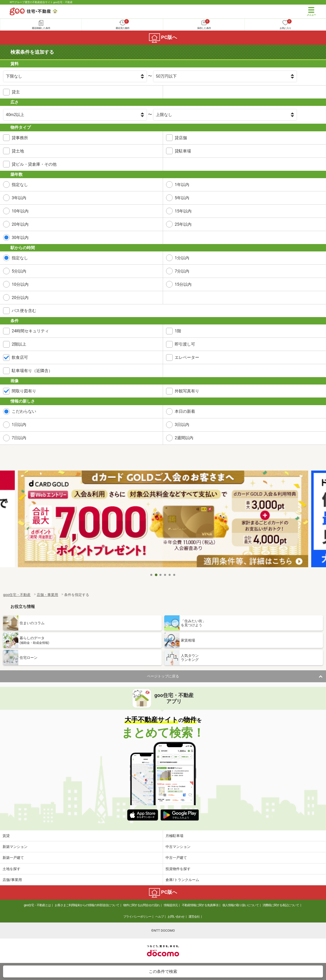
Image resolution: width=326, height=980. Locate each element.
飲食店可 (20, 357)
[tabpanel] (163, 520)
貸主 (16, 92)
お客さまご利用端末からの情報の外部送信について (87, 905)
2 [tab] (156, 575)
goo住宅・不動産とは (37, 905)
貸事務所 (20, 138)
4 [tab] (165, 575)
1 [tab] (152, 575)
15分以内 (183, 284)
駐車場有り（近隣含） (32, 371)
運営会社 (194, 917)
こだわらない (24, 411)
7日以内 (19, 438)
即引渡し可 (185, 344)
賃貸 (6, 836)
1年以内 (182, 185)
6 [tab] (174, 575)
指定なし (20, 185)
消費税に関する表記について (281, 905)
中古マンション (178, 847)
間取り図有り (24, 391)
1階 (178, 331)
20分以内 (20, 298)
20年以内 (20, 224)
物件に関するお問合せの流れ (141, 905)
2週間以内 (184, 438)
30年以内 (20, 238)
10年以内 (20, 211)
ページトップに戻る (163, 676)
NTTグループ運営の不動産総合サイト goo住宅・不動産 (41, 2)
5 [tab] (170, 575)
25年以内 (183, 224)
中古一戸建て (176, 858)
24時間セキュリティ (30, 331)
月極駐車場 (174, 836)
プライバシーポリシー (137, 917)
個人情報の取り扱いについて (241, 905)
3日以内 (182, 425)
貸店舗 (181, 138)
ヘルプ (160, 917)
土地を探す (11, 869)
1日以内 (19, 425)
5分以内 (19, 271)
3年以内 (19, 198)
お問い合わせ (176, 917)
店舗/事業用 (12, 880)
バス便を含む (24, 311)
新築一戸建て (13, 858)
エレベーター (187, 357)
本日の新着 (185, 411)
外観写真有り (187, 391)
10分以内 (20, 284)
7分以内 (182, 271)
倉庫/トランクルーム (182, 880)
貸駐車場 (183, 151)
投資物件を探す (178, 869)
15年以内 (183, 211)
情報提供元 (171, 905)
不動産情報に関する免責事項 (200, 905)
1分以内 (182, 258)
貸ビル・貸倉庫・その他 (34, 164)
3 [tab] (161, 575)
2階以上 (19, 344)
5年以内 (182, 198)
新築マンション (15, 847)
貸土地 (18, 151)
